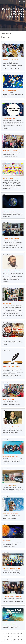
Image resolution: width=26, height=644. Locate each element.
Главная (3, 33)
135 (18, 633)
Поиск (20, 2)
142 (22, 637)
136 (21, 633)
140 (15, 637)
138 (8, 637)
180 (18, 640)
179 (14, 640)
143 (5, 640)
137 (4, 637)
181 (21, 640)
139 (11, 637)
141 (18, 637)
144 (8, 640)
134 (14, 633)
